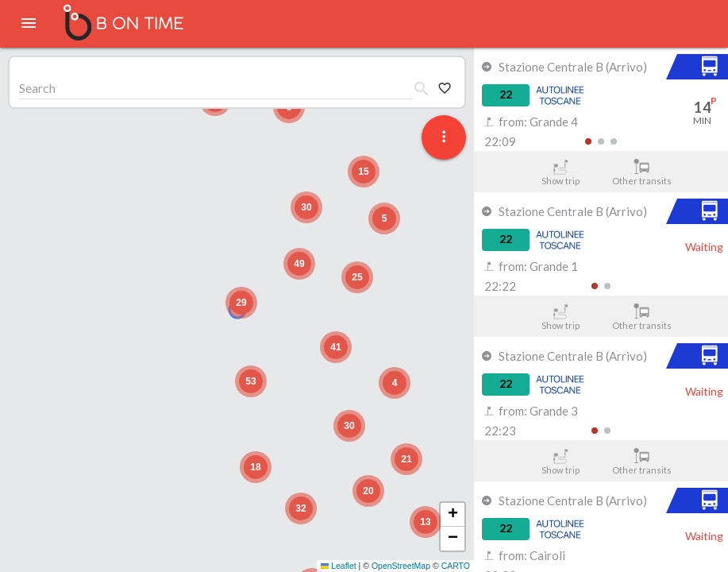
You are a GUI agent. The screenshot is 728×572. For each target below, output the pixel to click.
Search (37, 88)
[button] (241, 303)
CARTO (456, 566)
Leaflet (339, 566)
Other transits (642, 172)
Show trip (560, 172)
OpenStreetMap (401, 566)
